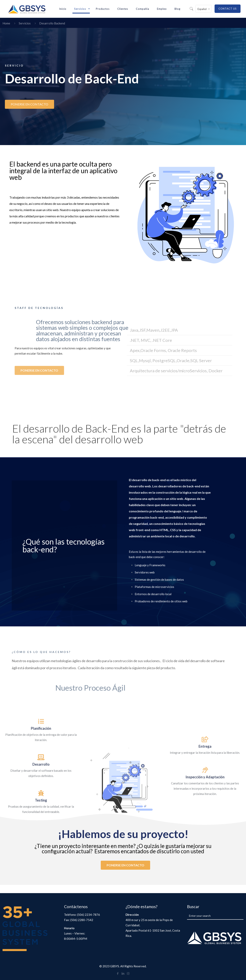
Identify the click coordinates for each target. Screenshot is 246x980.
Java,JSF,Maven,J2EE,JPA (154, 395)
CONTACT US (228, 9)
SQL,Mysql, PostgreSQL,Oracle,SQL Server (171, 426)
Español (204, 9)
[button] (180, 396)
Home (6, 23)
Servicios (25, 23)
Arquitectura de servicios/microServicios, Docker (176, 436)
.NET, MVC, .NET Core (151, 405)
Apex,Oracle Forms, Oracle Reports (163, 415)
